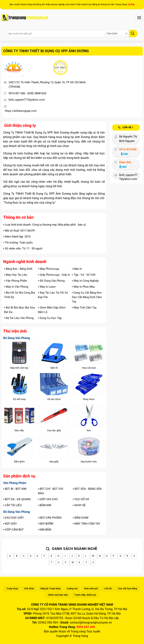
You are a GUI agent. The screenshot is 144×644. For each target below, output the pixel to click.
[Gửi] (133, 33)
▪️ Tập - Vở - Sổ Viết (84, 275)
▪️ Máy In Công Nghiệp (85, 281)
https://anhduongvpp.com (21, 111)
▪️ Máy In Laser (47, 287)
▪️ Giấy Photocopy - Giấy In (54, 275)
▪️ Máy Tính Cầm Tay (84, 308)
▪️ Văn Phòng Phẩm (16, 281)
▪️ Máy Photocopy (48, 269)
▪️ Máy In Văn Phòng (16, 287)
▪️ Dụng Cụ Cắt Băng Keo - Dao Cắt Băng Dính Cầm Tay (88, 297)
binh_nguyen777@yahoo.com (27, 100)
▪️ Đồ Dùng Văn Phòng (51, 281)
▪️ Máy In (77, 269)
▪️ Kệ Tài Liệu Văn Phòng (19, 318)
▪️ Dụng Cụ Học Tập (50, 318)
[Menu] (139, 18)
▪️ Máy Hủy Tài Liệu (16, 275)
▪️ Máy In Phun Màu (83, 287)
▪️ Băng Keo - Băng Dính (18, 269)
